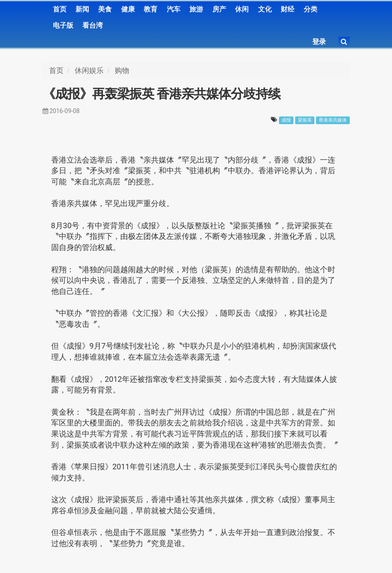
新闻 (82, 9)
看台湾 (93, 25)
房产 (219, 9)
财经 (287, 9)
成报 (286, 120)
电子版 (63, 25)
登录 (319, 42)
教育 (151, 9)
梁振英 (305, 120)
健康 (128, 9)
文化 (265, 9)
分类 (311, 9)
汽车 (174, 9)
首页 (60, 9)
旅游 (196, 9)
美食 (105, 9)
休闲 (242, 9)
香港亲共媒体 (333, 120)
